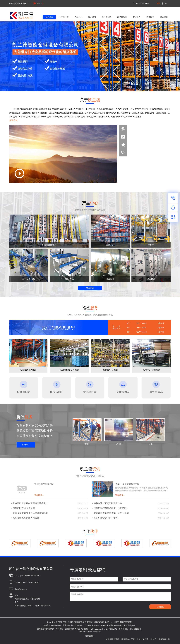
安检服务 (137, 17)
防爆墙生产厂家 (133, 639)
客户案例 (92, 17)
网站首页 (49, 17)
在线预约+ (26, 445)
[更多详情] (14, 120)
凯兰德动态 (107, 17)
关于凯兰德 (64, 17)
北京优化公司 (148, 639)
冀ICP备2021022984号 (124, 622)
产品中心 (78, 17)
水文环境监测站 (118, 639)
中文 (159, 3)
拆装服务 (150, 17)
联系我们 (164, 17)
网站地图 (83, 632)
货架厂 (159, 639)
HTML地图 (97, 632)
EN (166, 3)
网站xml (89, 632)
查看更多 (90, 288)
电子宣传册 (122, 17)
